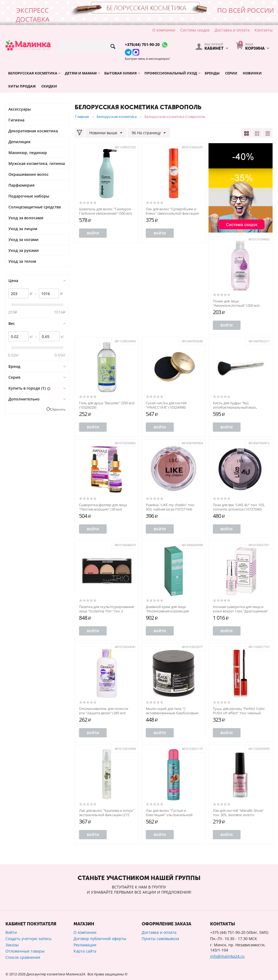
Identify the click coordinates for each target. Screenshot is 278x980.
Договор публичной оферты (100, 939)
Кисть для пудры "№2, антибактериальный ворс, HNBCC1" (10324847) (235, 407)
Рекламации (85, 945)
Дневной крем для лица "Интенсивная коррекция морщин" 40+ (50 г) (167, 611)
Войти (93, 233)
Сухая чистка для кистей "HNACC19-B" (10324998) (166, 405)
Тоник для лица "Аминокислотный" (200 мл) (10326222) (236, 305)
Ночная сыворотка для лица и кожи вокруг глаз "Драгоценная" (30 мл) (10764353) (241, 611)
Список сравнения (23, 957)
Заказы (12, 945)
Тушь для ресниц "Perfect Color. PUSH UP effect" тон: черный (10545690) (239, 713)
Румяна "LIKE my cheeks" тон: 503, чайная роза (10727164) (170, 507)
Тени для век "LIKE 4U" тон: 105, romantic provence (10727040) (239, 507)
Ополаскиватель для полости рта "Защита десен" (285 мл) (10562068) (104, 713)
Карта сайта (85, 951)
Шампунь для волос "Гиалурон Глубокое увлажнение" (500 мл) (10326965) (105, 213)
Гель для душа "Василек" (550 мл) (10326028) (107, 405)
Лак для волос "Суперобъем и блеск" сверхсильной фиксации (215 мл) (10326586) (172, 213)
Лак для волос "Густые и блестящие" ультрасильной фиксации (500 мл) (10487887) (170, 815)
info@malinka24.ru (227, 956)
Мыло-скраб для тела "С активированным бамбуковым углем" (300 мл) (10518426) (172, 713)
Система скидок (195, 30)
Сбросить (58, 409)
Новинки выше (106, 133)
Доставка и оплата (232, 30)
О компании (164, 30)
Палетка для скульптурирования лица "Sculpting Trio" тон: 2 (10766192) (106, 611)
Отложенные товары (25, 951)
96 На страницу (148, 133)
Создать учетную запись (29, 939)
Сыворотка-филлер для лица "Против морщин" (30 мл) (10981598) (103, 509)
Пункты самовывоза (160, 939)
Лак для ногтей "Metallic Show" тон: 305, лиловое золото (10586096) (238, 815)
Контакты (264, 30)
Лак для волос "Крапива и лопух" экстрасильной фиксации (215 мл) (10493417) (107, 815)
